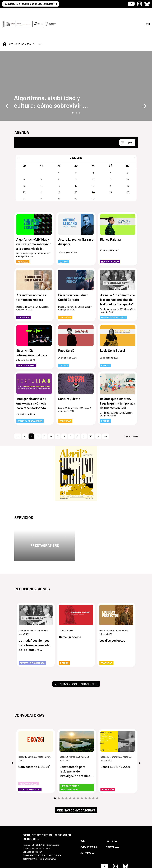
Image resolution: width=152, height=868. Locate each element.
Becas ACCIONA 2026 (115, 745)
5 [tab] (70, 777)
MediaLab (23, 240)
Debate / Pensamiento (114, 296)
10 (91, 415)
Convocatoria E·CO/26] (34, 745)
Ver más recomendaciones (76, 663)
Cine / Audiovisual (30, 768)
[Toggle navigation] (127, 121)
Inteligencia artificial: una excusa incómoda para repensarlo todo (31, 382)
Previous (8, 85)
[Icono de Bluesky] (147, 4)
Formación (24, 296)
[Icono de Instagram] (140, 4)
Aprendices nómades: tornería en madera (32, 276)
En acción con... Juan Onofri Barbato (73, 276)
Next (144, 85)
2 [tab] (76, 91)
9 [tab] (86, 777)
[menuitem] (91, 819)
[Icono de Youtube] (131, 4)
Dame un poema (70, 615)
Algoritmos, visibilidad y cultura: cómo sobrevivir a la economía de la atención (50, 80)
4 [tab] (66, 777)
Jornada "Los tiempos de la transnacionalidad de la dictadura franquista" (117, 278)
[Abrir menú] (147, 13)
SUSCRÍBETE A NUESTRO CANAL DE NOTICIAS (31, 4)
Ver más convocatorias (76, 789)
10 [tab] (90, 777)
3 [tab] (79, 91)
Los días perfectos (112, 619)
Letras (64, 240)
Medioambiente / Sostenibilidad (70, 766)
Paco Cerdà (66, 329)
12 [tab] (97, 777)
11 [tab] (93, 777)
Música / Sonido (110, 240)
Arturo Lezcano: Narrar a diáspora (76, 220)
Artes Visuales (29, 762)
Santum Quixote (69, 377)
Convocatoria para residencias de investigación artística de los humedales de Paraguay (75, 750)
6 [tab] (74, 777)
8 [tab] (82, 777)
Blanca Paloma (110, 218)
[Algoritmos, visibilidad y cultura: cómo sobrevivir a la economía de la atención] (53, 80)
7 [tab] (78, 777)
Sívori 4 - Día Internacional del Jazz (32, 331)
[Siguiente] (134, 136)
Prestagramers (45, 524)
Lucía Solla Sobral (112, 329)
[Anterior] (18, 136)
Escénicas (65, 296)
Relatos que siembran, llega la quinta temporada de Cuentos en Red (118, 382)
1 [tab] (73, 91)
